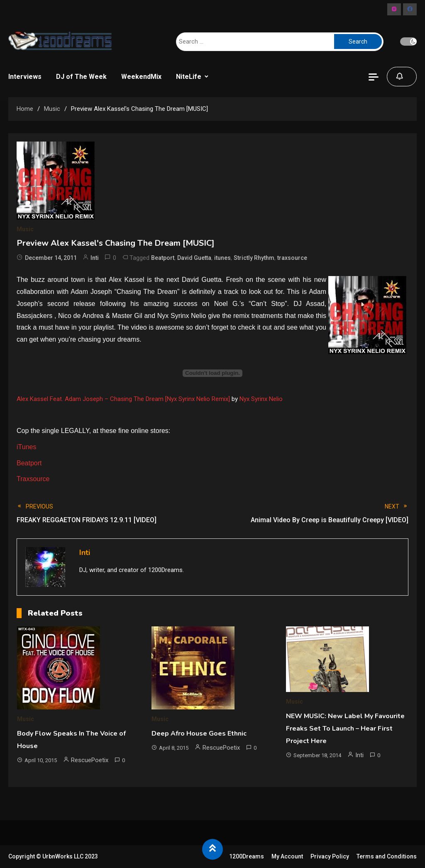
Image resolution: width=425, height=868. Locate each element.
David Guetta (194, 258)
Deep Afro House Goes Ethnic (199, 734)
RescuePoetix (90, 760)
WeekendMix (141, 77)
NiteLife (189, 77)
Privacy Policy (330, 856)
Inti (95, 258)
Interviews (25, 77)
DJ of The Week (81, 77)
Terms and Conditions (387, 856)
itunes (222, 258)
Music (25, 229)
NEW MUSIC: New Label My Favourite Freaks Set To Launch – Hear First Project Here (345, 729)
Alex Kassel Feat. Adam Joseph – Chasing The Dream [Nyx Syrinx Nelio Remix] (123, 399)
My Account (287, 856)
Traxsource (33, 479)
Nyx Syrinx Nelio (261, 399)
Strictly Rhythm (254, 258)
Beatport (163, 258)
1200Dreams (247, 856)
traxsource (292, 258)
